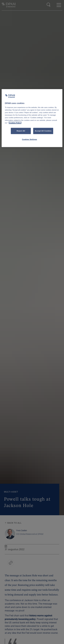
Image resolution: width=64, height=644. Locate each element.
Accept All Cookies (43, 131)
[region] (32, 118)
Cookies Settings (29, 139)
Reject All (21, 131)
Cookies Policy (15, 123)
